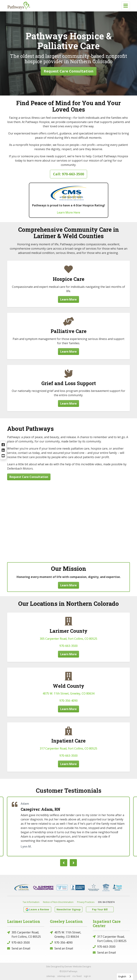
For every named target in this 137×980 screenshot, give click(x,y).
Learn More (68, 299)
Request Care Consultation (69, 71)
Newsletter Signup (69, 909)
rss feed (77, 976)
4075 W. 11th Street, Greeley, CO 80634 (68, 693)
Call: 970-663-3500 (68, 174)
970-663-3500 (68, 646)
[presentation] (64, 863)
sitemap (51, 976)
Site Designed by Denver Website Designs (69, 966)
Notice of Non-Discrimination (58, 902)
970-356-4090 (68, 701)
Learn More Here (68, 212)
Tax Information (31, 902)
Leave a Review (37, 909)
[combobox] (125, 977)
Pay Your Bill (100, 909)
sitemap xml (64, 976)
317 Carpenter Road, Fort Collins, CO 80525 (68, 748)
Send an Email (19, 948)
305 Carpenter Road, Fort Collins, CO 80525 (68, 639)
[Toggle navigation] (126, 6)
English (122, 976)
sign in (87, 976)
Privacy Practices (86, 902)
